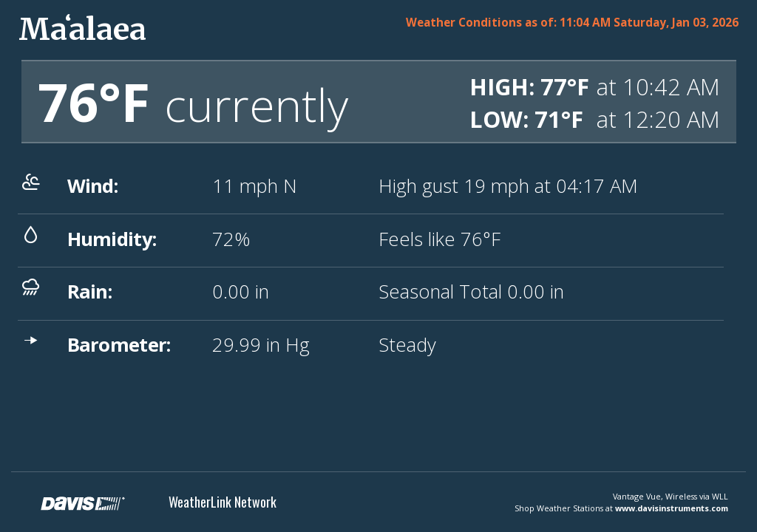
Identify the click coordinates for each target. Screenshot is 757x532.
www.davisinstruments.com (672, 508)
